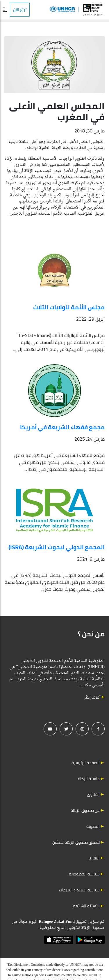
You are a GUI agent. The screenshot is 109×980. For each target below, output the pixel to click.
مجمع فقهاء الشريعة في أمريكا (62, 427)
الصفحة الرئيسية (86, 763)
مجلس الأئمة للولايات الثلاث (69, 307)
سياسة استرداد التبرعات (79, 890)
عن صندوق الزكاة (85, 810)
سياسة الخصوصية (84, 874)
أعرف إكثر (94, 697)
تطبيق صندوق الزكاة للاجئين (76, 842)
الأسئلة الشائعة (86, 906)
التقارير (94, 858)
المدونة (93, 826)
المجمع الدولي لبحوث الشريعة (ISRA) (57, 547)
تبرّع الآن (20, 10)
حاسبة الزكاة (89, 779)
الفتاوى (93, 794)
